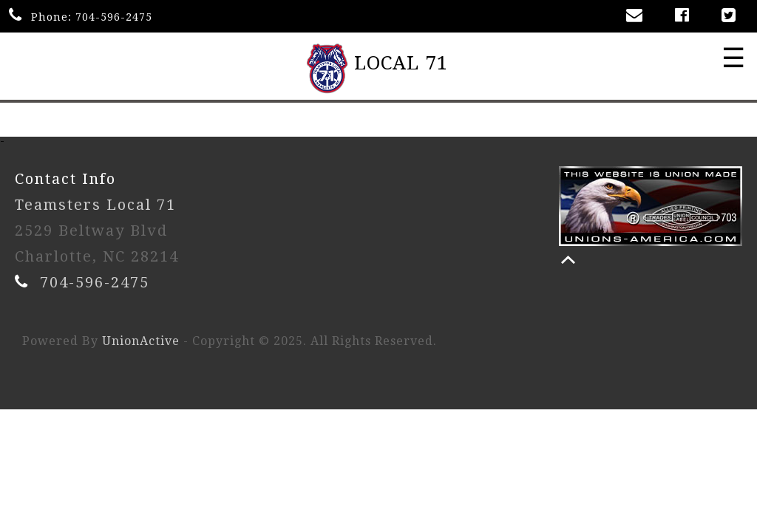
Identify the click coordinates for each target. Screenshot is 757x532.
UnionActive (141, 341)
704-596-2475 (114, 17)
